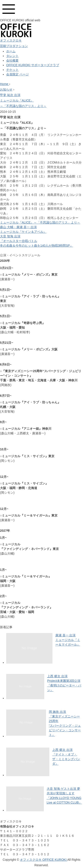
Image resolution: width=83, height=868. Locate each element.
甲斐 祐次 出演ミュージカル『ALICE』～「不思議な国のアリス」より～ (23, 100)
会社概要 (12, 60)
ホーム (11, 51)
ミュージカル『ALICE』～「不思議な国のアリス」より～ (40, 222)
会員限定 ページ (17, 74)
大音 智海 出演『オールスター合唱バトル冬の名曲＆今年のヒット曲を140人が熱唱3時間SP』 (37, 241)
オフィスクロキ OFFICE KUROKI (44, 860)
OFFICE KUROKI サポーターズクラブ (33, 65)
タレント (12, 56)
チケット (12, 70)
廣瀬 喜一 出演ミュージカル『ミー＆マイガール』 (68, 640)
